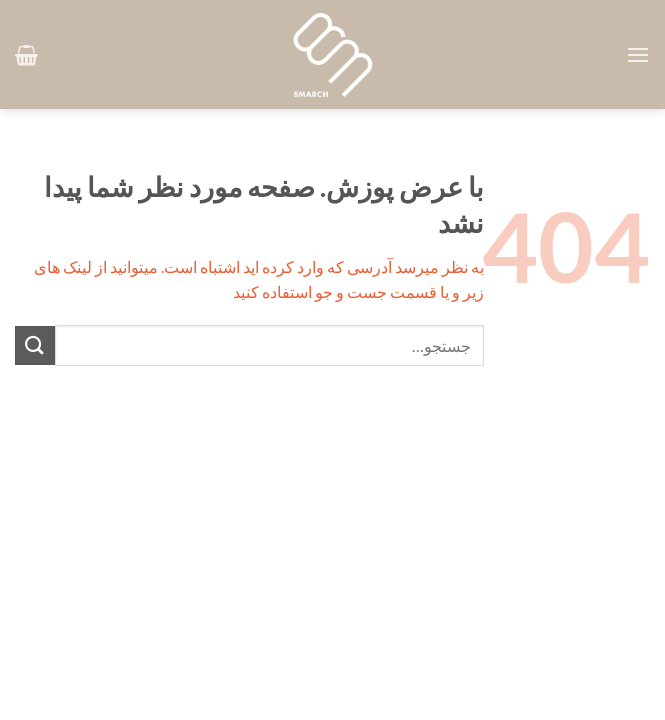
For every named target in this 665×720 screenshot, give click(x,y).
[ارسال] (35, 345)
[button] (638, 54)
